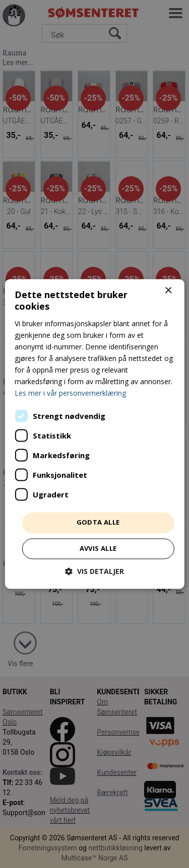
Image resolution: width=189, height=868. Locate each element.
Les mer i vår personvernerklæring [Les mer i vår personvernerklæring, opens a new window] (70, 393)
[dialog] (94, 434)
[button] (94, 572)
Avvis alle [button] (98, 549)
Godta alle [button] (98, 523)
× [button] (168, 291)
